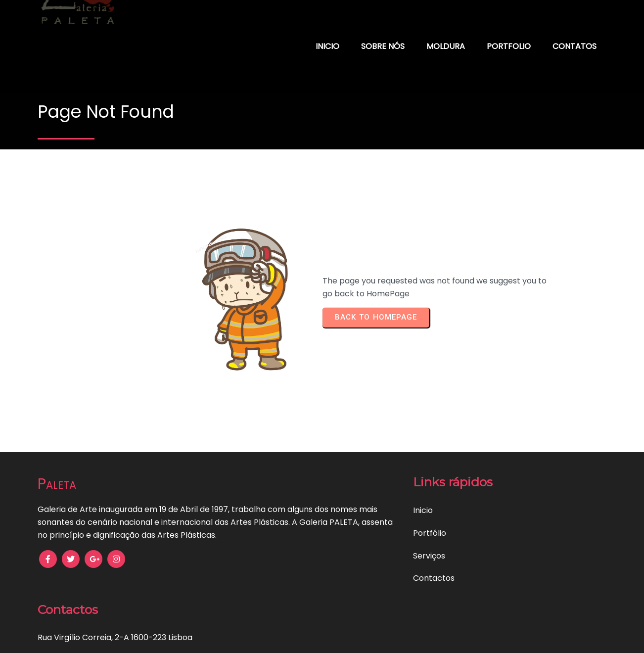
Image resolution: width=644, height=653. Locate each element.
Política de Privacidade (142, 638)
